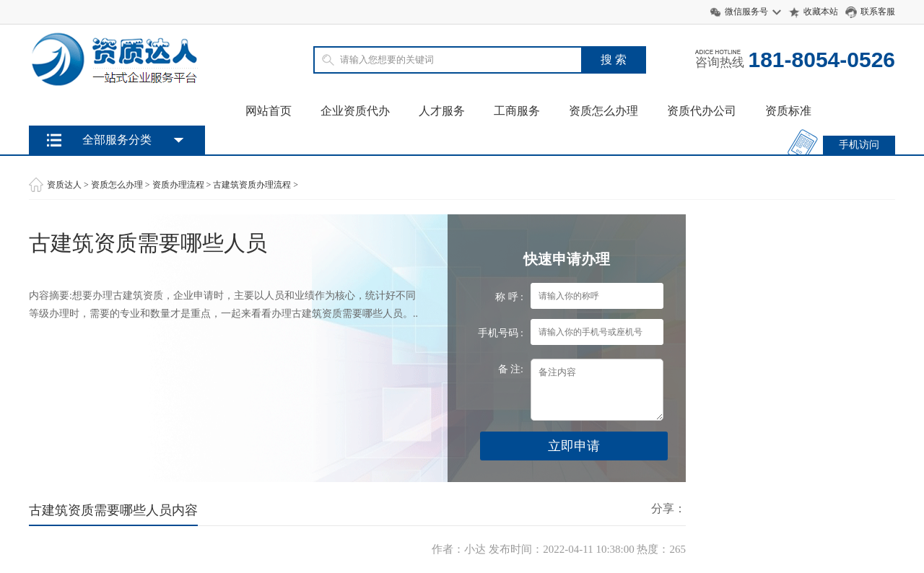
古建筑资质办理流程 (252, 185)
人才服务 (442, 111)
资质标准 (788, 111)
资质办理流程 (178, 185)
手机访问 (859, 145)
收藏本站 (821, 12)
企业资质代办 (355, 111)
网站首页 (269, 111)
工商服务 (517, 111)
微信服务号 (746, 12)
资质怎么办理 (603, 111)
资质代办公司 (702, 111)
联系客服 (878, 12)
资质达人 (64, 185)
